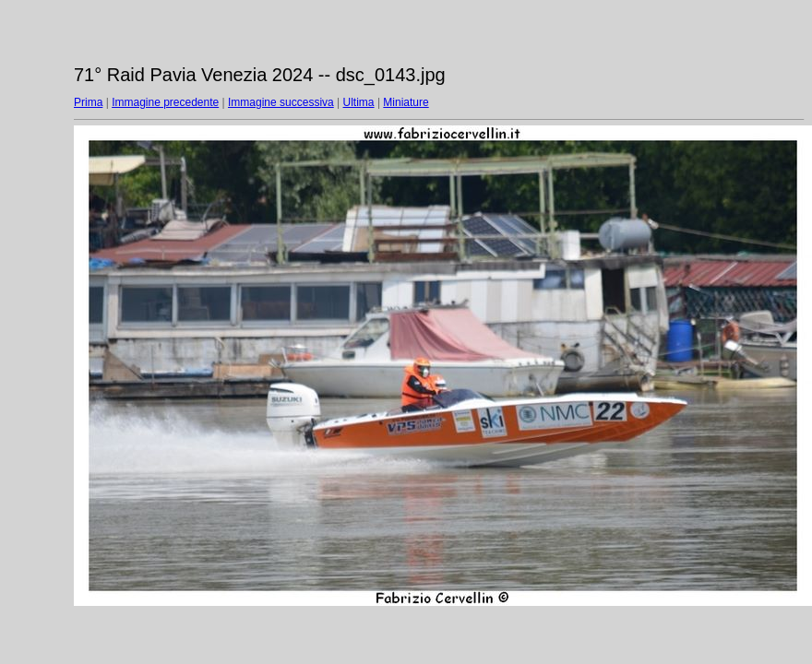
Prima (88, 102)
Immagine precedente (165, 102)
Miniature (406, 102)
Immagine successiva (281, 102)
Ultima (359, 102)
